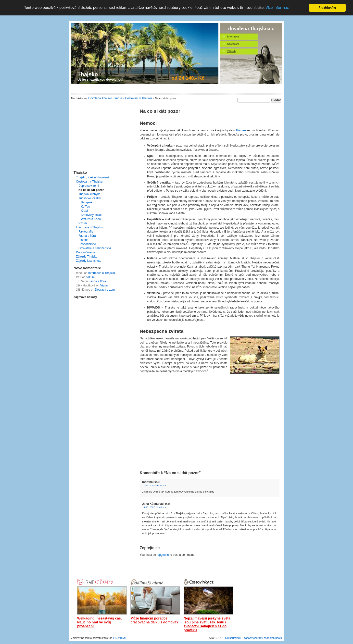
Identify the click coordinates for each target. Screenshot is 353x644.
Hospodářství (87, 244)
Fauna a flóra (87, 236)
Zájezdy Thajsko (87, 257)
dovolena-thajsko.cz (251, 27)
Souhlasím (327, 8)
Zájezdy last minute (89, 261)
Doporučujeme (86, 252)
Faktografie (86, 232)
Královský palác (91, 215)
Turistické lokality (90, 198)
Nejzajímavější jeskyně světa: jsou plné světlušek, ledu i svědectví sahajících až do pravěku (208, 624)
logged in (163, 555)
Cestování (233, 44)
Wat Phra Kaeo (91, 219)
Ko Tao (85, 207)
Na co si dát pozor (91, 190)
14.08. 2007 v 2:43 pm (154, 507)
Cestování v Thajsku (89, 182)
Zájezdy (232, 51)
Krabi (84, 211)
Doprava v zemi (89, 186)
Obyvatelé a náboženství (95, 248)
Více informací (278, 8)
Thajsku (241, 130)
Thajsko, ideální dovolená (93, 177)
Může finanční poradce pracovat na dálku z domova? (154, 620)
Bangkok (87, 202)
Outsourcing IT (234, 638)
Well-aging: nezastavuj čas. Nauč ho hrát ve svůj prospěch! (100, 622)
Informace (233, 37)
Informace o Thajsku (89, 227)
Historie (83, 240)
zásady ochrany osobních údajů (263, 638)
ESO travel (120, 638)
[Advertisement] (161, 89)
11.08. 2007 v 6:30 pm (154, 485)
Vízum (83, 223)
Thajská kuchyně (89, 194)
